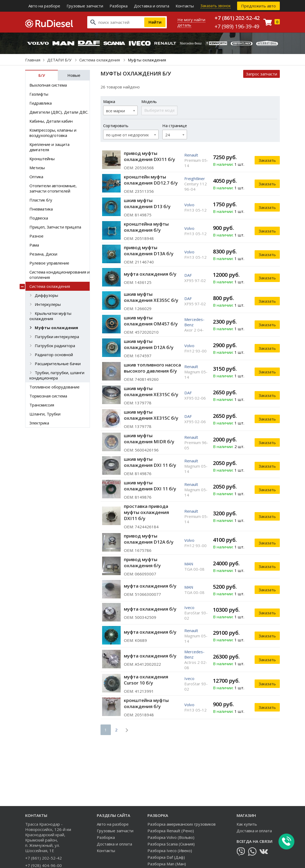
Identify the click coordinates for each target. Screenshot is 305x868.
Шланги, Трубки (45, 414)
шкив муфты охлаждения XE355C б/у (151, 297)
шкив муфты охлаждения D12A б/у (149, 344)
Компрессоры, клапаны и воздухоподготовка (53, 133)
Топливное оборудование (55, 387)
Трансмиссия (42, 405)
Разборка (119, 6)
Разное (36, 236)
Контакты (185, 6)
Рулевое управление (49, 263)
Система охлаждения (100, 60)
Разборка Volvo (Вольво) (171, 837)
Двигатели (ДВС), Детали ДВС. (59, 112)
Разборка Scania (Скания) (171, 844)
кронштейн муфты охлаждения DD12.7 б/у (151, 180)
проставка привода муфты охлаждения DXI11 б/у (146, 512)
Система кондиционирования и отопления (60, 275)
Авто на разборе (44, 6)
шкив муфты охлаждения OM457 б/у (151, 321)
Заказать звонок (216, 6)
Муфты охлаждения (56, 328)
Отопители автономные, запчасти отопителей (53, 188)
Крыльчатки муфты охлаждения (50, 316)
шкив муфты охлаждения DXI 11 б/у (150, 462)
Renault (191, 155)
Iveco (189, 607)
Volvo (189, 205)
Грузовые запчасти (85, 6)
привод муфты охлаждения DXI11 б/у (149, 156)
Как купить (247, 824)
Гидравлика (41, 103)
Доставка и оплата (152, 6)
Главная (33, 60)
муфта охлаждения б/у (150, 274)
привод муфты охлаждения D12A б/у (149, 539)
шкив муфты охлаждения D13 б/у (147, 203)
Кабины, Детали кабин (51, 121)
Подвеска (39, 218)
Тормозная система (48, 396)
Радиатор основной (54, 355)
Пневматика (41, 209)
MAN (189, 564)
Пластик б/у (41, 200)
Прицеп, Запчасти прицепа (55, 227)
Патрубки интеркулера (57, 337)
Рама (34, 245)
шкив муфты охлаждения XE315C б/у (151, 391)
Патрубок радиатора (55, 346)
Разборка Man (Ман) (167, 864)
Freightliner (195, 178)
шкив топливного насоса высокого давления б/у (152, 368)
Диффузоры (46, 295)
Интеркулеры (48, 304)
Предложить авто (258, 6)
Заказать (267, 160)
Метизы (37, 168)
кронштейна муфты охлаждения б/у (146, 227)
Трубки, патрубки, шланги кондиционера (57, 375)
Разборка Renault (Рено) (171, 831)
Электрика (39, 423)
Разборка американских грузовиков (182, 824)
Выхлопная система (48, 85)
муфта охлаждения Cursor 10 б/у (146, 680)
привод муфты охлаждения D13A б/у (149, 250)
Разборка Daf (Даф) (166, 857)
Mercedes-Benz (194, 322)
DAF (188, 275)
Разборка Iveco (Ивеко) (170, 851)
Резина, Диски (43, 254)
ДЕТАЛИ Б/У (60, 60)
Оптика (36, 177)
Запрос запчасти (262, 74)
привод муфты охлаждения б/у (142, 562)
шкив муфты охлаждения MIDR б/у (149, 439)
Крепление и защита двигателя (49, 147)
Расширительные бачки (58, 364)
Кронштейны (42, 159)
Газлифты (39, 94)
